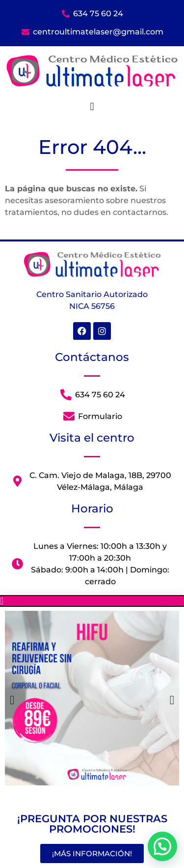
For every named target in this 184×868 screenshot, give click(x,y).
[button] (92, 107)
